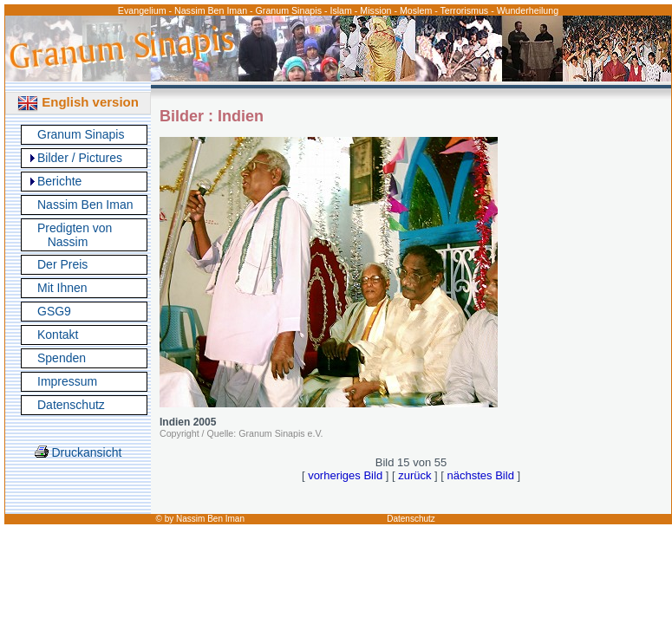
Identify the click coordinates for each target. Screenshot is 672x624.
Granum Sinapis (81, 134)
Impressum (67, 381)
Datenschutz (71, 405)
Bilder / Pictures (80, 158)
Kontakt (58, 335)
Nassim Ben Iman (85, 205)
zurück (414, 475)
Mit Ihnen (62, 288)
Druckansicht (78, 452)
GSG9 (54, 311)
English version (78, 102)
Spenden (62, 358)
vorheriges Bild (345, 475)
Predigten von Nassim (75, 235)
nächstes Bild (481, 475)
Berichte (59, 181)
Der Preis (62, 264)
